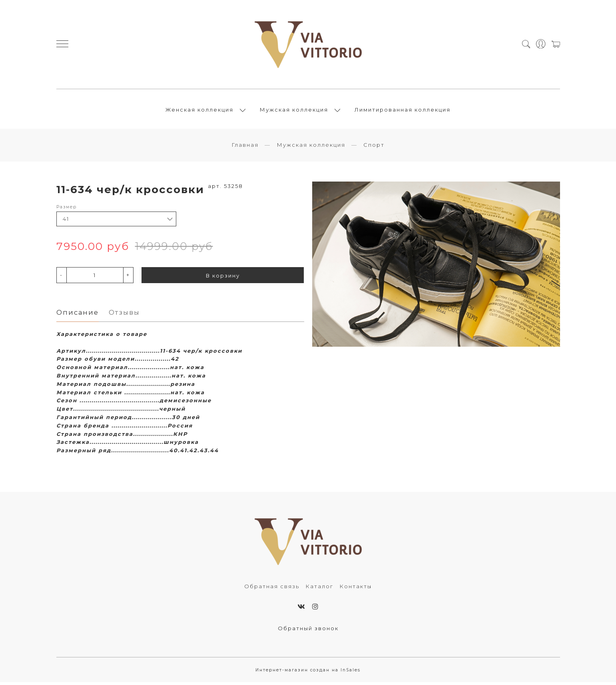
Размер (67, 209)
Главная (245, 147)
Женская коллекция (199, 111)
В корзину (223, 278)
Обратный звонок (308, 631)
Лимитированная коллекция (403, 111)
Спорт (374, 147)
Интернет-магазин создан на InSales (308, 673)
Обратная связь (272, 589)
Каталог (319, 589)
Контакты (356, 589)
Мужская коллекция (294, 111)
